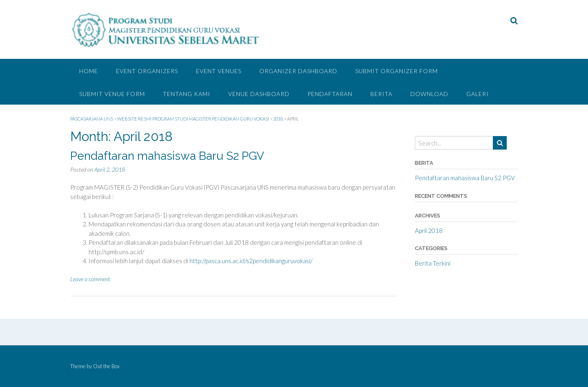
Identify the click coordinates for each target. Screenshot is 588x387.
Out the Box (106, 366)
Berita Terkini (433, 263)
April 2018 (429, 230)
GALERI (478, 94)
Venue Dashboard (259, 94)
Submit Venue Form (112, 94)
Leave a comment (90, 279)
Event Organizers (147, 71)
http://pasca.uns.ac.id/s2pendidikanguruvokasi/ (251, 261)
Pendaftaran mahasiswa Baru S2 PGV (167, 156)
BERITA (381, 94)
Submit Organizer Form (396, 71)
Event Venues (219, 71)
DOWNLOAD (429, 94)
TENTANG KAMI (187, 94)
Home (89, 71)
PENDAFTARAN (330, 94)
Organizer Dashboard (298, 71)
